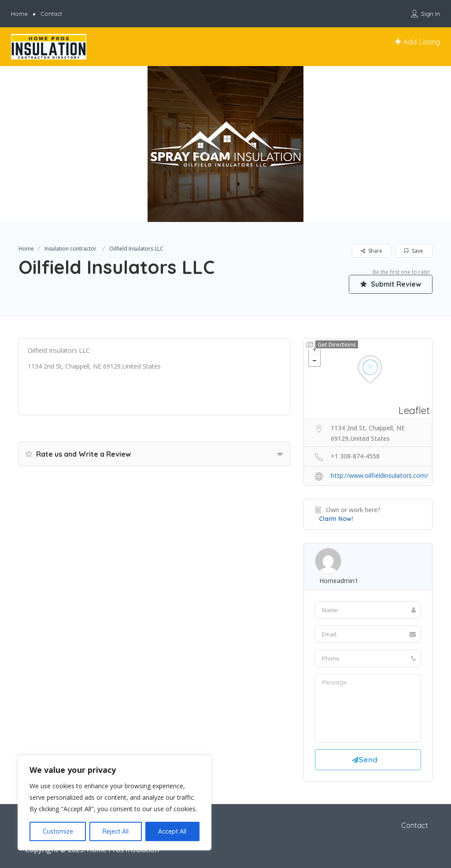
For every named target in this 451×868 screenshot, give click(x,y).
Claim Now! (336, 519)
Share (372, 251)
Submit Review (391, 284)
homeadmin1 (339, 581)
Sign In (431, 14)
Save (414, 251)
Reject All (116, 831)
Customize (58, 831)
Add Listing (418, 42)
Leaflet (414, 410)
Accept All (172, 831)
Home (19, 14)
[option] (225, 144)
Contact (51, 14)
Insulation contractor (70, 249)
